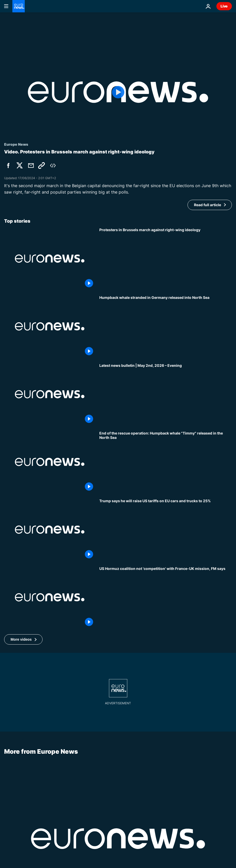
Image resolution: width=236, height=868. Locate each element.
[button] (23, 639)
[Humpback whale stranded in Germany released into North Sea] (166, 326)
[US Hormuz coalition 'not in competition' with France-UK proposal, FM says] (166, 597)
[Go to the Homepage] (19, 6)
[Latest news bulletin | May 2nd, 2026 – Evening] (166, 394)
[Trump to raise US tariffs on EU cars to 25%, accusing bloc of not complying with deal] (166, 530)
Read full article (207, 205)
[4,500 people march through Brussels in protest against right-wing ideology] (166, 259)
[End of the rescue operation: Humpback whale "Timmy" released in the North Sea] (166, 462)
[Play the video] (118, 92)
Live (224, 6)
